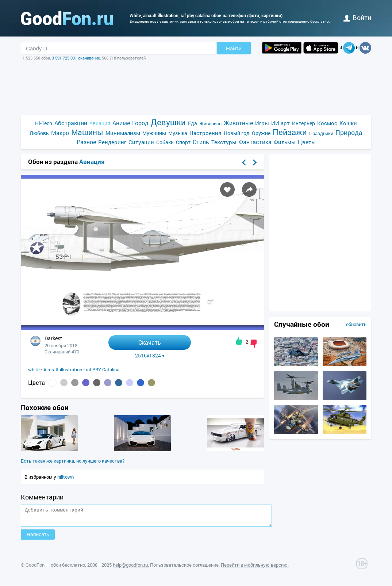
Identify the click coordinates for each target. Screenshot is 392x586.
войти (357, 18)
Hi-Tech (44, 123)
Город (140, 123)
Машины (87, 132)
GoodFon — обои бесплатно (55, 568)
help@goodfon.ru (130, 568)
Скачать (150, 342)
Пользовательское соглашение (184, 568)
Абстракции (71, 123)
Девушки (168, 122)
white (34, 369)
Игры (262, 123)
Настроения (205, 133)
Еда (193, 123)
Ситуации (141, 142)
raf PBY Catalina (103, 369)
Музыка (178, 133)
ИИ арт (280, 123)
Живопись (210, 123)
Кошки (348, 123)
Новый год (237, 133)
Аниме (121, 123)
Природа (349, 133)
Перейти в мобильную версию (254, 568)
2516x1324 (150, 356)
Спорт (183, 142)
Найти (234, 48)
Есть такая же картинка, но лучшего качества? (73, 461)
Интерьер (303, 123)
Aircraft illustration (63, 369)
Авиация (100, 123)
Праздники (321, 133)
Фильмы (285, 142)
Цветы (307, 142)
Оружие (261, 133)
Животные (238, 123)
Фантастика (255, 142)
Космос (327, 123)
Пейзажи (290, 132)
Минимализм (123, 133)
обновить (356, 324)
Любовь (39, 133)
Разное (86, 142)
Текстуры (224, 142)
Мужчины (154, 133)
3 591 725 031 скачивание (76, 58)
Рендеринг (112, 142)
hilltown (66, 477)
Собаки (165, 142)
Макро (60, 133)
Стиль (201, 142)
